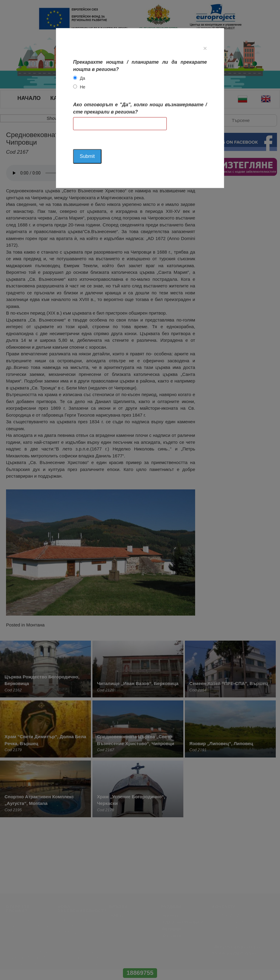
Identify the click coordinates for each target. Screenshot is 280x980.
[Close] (205, 48)
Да (82, 78)
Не (82, 87)
